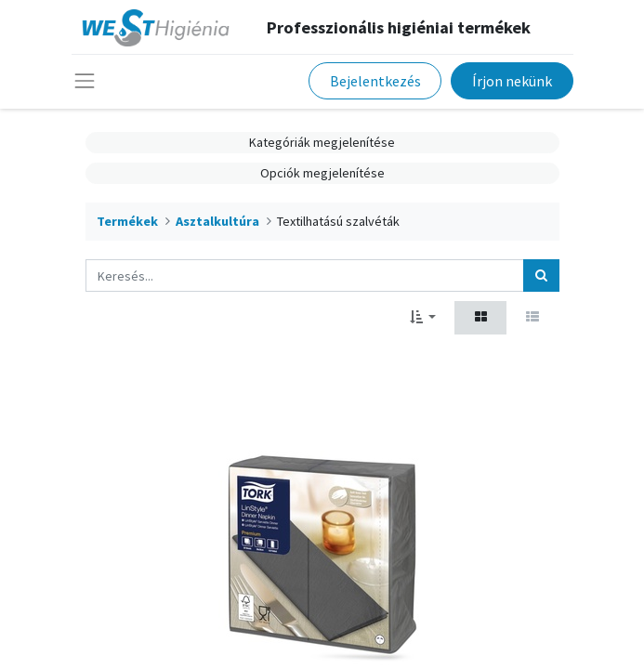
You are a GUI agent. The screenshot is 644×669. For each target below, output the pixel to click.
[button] (423, 317)
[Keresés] (541, 275)
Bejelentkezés (375, 81)
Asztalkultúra (217, 221)
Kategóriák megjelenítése (322, 142)
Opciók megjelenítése (322, 173)
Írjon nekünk (512, 81)
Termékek (127, 221)
